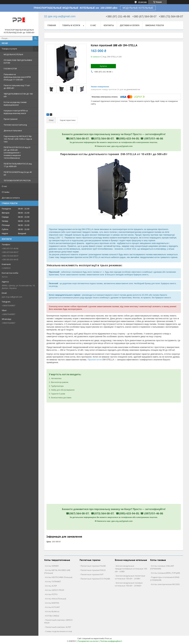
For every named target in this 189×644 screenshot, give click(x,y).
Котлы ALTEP (51, 586)
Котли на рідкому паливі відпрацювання (15, 103)
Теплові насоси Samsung (15, 125)
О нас (4, 186)
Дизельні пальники (13, 130)
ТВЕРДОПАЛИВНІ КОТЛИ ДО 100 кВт (18, 95)
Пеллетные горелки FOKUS (93, 570)
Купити (103, 66)
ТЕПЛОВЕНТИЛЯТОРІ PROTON (17, 180)
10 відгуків (142, 2)
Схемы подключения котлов (59, 631)
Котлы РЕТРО (51, 594)
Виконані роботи (155, 25)
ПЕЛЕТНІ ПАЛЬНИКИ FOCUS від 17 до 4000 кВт (18, 165)
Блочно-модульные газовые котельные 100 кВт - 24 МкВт (129, 584)
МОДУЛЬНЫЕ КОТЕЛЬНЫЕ (138, 8)
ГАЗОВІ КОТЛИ (10, 69)
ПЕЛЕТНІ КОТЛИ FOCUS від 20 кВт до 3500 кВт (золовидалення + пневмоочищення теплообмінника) (17, 153)
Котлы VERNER (52, 566)
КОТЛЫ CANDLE (52, 616)
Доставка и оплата (11, 198)
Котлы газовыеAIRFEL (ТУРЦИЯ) (166, 573)
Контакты (109, 25)
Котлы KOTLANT (53, 607)
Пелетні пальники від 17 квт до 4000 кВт (17, 87)
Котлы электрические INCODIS (165, 584)
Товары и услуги (9, 49)
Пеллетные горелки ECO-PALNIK (95, 579)
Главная (52, 25)
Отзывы (6, 192)
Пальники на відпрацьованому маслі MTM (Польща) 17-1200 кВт (17, 77)
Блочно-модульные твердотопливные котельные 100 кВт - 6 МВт (131, 569)
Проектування (11, 119)
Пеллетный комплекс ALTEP (58, 627)
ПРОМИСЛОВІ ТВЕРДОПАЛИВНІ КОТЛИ (18, 61)
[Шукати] (35, 38)
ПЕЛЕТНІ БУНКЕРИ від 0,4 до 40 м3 (18, 173)
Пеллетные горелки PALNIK (93, 566)
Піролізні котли (95, 360)
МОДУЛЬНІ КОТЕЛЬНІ (13, 54)
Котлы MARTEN (52, 603)
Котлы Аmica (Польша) (56, 599)
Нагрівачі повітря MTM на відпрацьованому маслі (16, 112)
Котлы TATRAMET (53, 581)
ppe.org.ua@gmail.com (12, 297)
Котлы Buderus (52, 611)
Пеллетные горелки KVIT (92, 574)
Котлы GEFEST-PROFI (55, 590)
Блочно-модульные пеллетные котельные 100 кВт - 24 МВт (130, 577)
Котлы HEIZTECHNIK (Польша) (59, 577)
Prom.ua (108, 639)
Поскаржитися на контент (88, 641)
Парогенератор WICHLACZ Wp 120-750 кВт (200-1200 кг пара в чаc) (18, 139)
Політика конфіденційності (111, 641)
